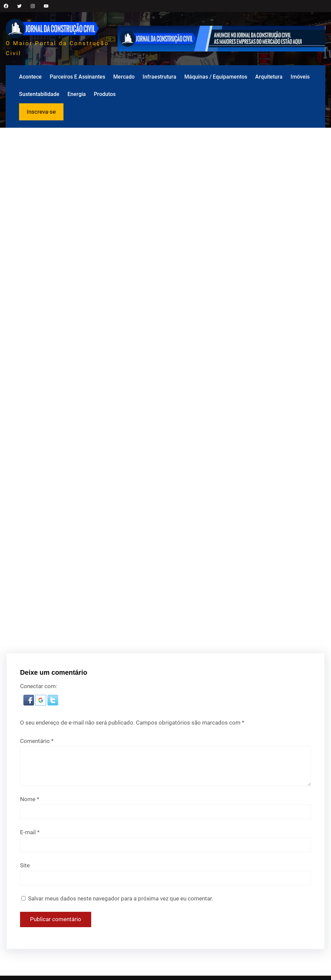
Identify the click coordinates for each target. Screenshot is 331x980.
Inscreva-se (41, 112)
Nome (30, 799)
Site (25, 865)
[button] (29, 703)
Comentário (37, 741)
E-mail (30, 832)
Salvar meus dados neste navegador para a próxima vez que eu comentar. (121, 898)
